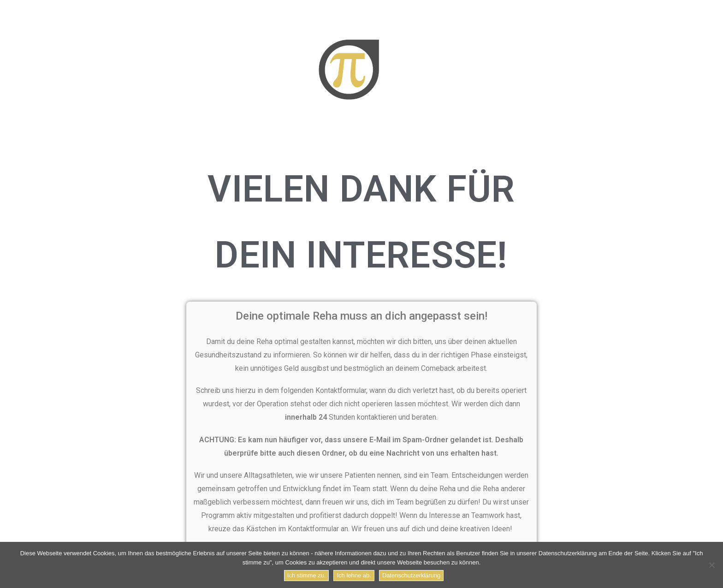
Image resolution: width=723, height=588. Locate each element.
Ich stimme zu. (307, 575)
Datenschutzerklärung (411, 575)
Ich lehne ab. (354, 575)
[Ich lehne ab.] (711, 565)
